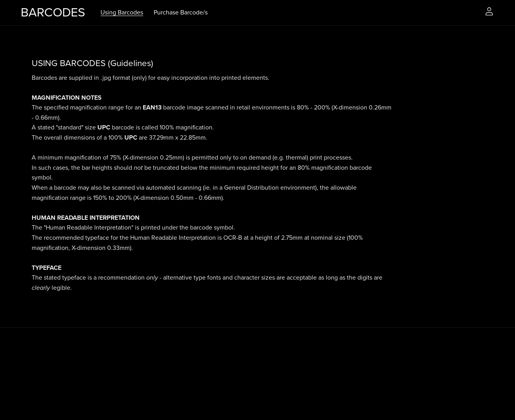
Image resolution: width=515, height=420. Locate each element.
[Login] (489, 11)
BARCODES (53, 13)
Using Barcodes (122, 13)
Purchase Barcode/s (181, 13)
